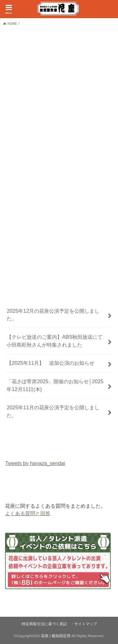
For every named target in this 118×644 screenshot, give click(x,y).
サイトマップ (86, 624)
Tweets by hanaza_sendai (35, 463)
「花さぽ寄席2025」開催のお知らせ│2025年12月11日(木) (55, 385)
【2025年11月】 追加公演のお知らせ (51, 363)
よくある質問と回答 (28, 513)
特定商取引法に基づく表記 (44, 624)
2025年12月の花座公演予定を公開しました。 (53, 315)
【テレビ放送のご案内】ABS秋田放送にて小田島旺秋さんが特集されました (55, 341)
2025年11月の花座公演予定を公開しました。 (53, 411)
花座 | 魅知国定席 (56, 636)
